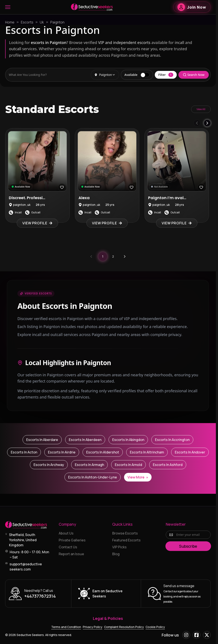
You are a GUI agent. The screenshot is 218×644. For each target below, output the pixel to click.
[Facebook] (197, 635)
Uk (42, 22)
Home (10, 22)
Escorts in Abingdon (128, 440)
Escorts (27, 22)
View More (138, 477)
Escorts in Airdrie (62, 452)
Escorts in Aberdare (42, 440)
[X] (207, 635)
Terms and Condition (66, 627)
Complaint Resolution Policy (124, 627)
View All (201, 109)
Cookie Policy (155, 627)
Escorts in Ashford (168, 465)
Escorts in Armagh (89, 465)
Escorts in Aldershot (103, 452)
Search (194, 75)
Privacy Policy (93, 627)
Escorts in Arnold (128, 465)
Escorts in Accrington (172, 440)
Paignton (57, 22)
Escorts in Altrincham (147, 452)
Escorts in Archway (49, 465)
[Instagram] (186, 635)
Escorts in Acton (24, 452)
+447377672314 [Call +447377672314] (40, 596)
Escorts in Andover (190, 452)
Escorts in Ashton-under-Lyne (93, 477)
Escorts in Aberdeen (85, 440)
